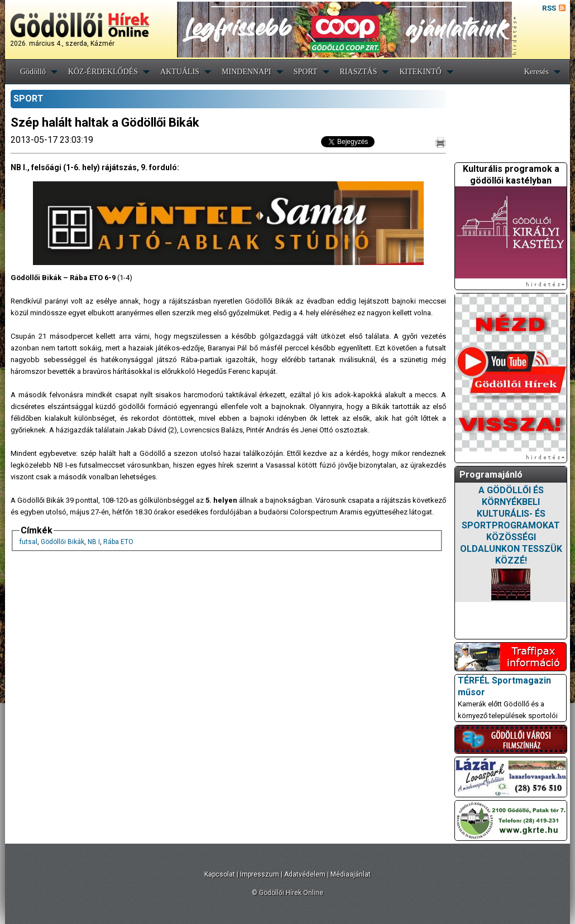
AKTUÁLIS (180, 72)
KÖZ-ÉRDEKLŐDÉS (103, 72)
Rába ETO (118, 542)
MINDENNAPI (246, 72)
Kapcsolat (220, 874)
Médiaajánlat (351, 874)
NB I (94, 542)
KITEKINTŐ (420, 72)
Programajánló (491, 475)
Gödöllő (33, 72)
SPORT (306, 72)
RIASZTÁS (359, 72)
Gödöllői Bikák (63, 542)
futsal (28, 542)
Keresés (536, 72)
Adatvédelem (305, 874)
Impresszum (260, 874)
